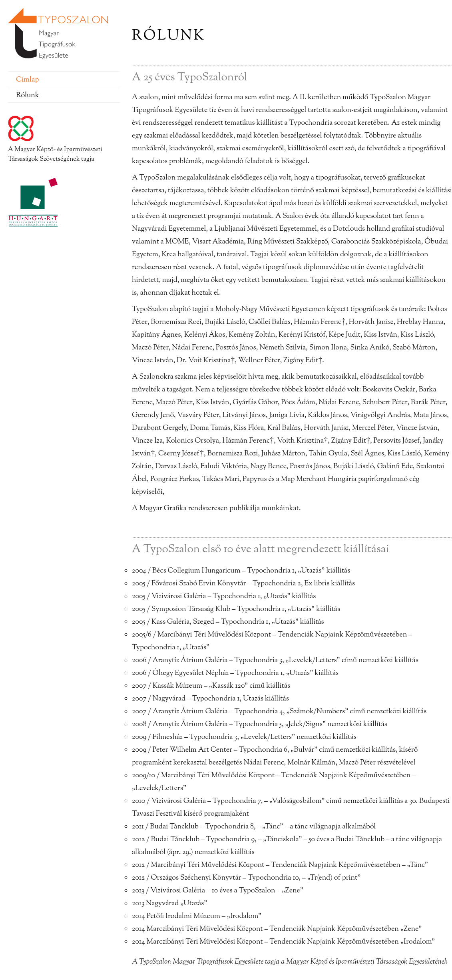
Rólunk (28, 96)
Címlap (27, 80)
